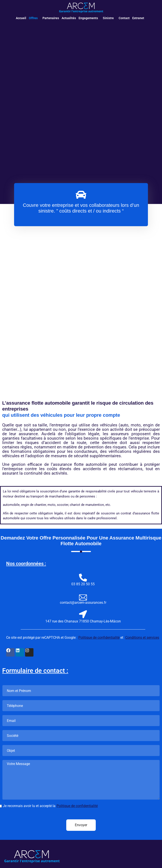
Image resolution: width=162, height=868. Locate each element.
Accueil (21, 18)
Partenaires (51, 18)
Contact (124, 18)
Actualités (69, 18)
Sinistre (108, 18)
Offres (33, 18)
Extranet (138, 18)
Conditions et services (142, 638)
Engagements (88, 18)
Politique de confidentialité (99, 638)
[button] (34, 18)
